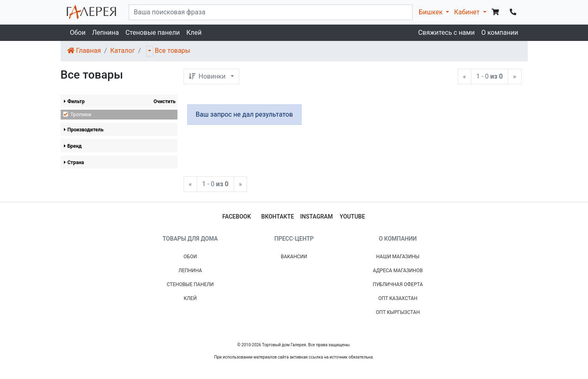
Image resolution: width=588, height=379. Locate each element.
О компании (499, 33)
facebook (237, 217)
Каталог (123, 51)
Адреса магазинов (398, 271)
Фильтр (74, 102)
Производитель (84, 130)
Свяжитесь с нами (447, 33)
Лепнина (106, 33)
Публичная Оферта (398, 284)
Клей (194, 33)
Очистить (165, 102)
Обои (78, 33)
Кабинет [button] (468, 12)
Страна (74, 162)
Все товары (173, 51)
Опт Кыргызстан (398, 312)
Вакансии (294, 257)
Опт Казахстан (398, 298)
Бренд (73, 146)
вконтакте (278, 217)
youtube (352, 217)
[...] (271, 12)
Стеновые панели (152, 33)
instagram (317, 217)
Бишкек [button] (431, 12)
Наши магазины (398, 257)
